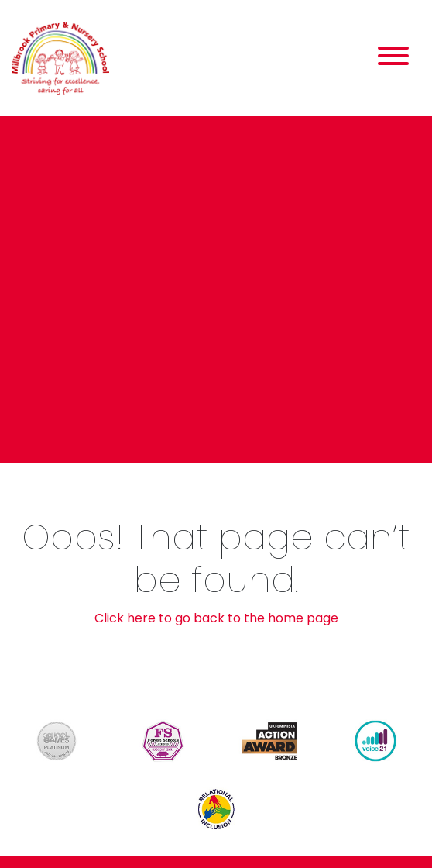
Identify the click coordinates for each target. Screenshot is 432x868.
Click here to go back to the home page (216, 618)
